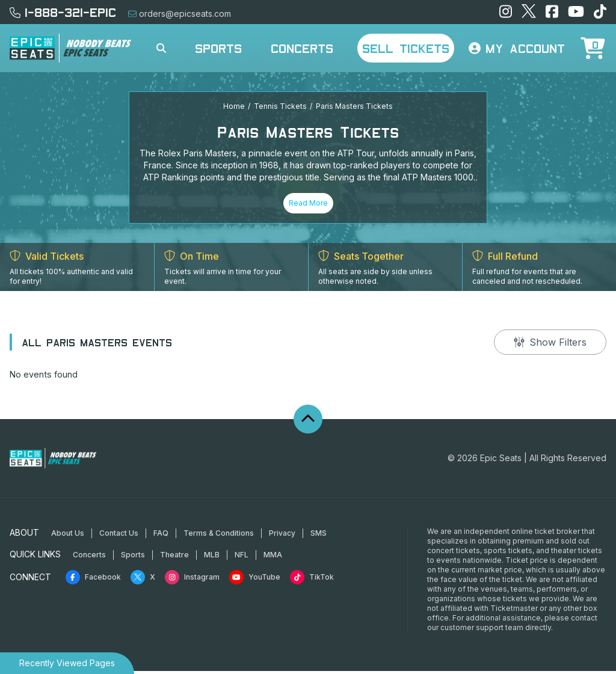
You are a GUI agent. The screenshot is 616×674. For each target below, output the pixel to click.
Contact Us (119, 536)
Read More (308, 203)
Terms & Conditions (219, 536)
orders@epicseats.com (180, 14)
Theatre (174, 558)
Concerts (302, 48)
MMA (273, 558)
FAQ (161, 536)
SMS (319, 536)
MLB (212, 558)
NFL (242, 558)
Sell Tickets (406, 48)
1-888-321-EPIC (63, 12)
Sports (218, 48)
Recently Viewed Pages (67, 663)
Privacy (282, 536)
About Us (68, 536)
